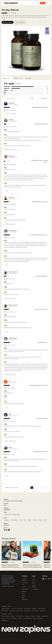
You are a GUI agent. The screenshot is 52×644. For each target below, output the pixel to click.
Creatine (3, 616)
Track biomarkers (42, 609)
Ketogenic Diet (45, 616)
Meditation (15, 618)
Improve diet (14, 609)
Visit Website (20, 22)
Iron (10, 618)
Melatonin (22, 616)
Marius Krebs (11, 103)
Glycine (35, 618)
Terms (33, 583)
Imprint (34, 579)
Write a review (8, 22)
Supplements (7, 510)
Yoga (17, 616)
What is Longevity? (6, 609)
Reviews (7, 78)
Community (24, 583)
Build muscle (12, 611)
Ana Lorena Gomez (13, 231)
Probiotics (7, 520)
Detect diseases (28, 611)
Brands (24, 587)
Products (18, 78)
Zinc (7, 618)
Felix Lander (11, 197)
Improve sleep (8, 514)
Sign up (43, 3)
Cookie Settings (36, 589)
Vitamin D (13, 616)
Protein (3, 618)
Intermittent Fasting (27, 618)
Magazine (24, 591)
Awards (24, 596)
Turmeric (27, 616)
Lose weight (34, 609)
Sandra (10, 447)
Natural (41, 520)
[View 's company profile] (11, 551)
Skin (46, 520)
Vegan (30, 520)
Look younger (27, 609)
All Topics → (5, 620)
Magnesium (40, 618)
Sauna (8, 616)
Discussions (29, 78)
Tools (23, 585)
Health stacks (25, 589)
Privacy (34, 581)
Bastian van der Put (13, 272)
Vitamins (35, 520)
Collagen (38, 616)
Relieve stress (16, 514)
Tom (10, 381)
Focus (25, 520)
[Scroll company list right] (50, 550)
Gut (21, 520)
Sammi (10, 414)
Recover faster (36, 611)
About (23, 593)
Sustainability (15, 520)
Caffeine (20, 618)
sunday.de (6, 525)
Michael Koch (12, 156)
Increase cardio (20, 611)
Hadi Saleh (11, 120)
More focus (20, 609)
